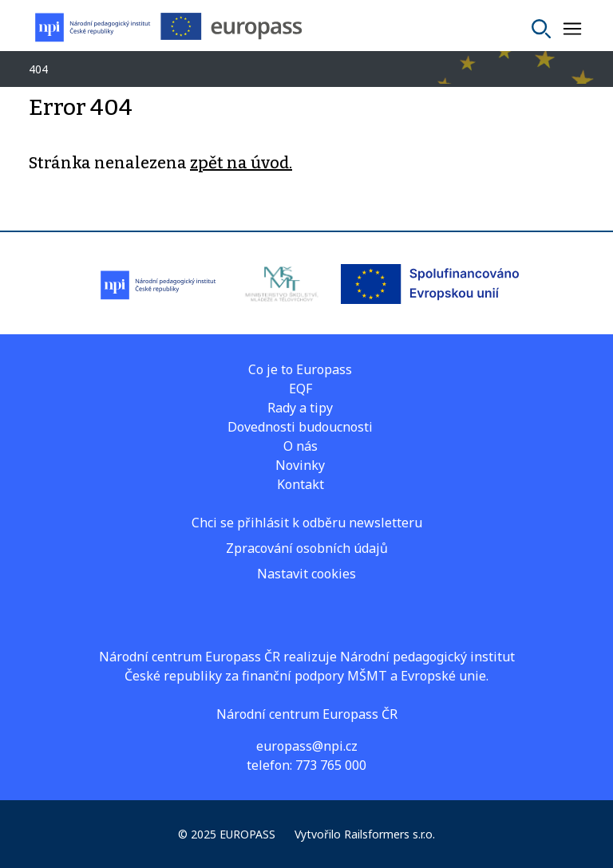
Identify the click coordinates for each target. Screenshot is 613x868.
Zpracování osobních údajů (307, 548)
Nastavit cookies (306, 574)
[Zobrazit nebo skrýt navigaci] (572, 29)
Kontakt (301, 484)
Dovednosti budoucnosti (300, 427)
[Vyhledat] (541, 29)
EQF (301, 389)
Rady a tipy (300, 408)
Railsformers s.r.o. (390, 834)
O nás (301, 446)
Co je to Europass (300, 369)
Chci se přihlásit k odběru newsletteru (307, 523)
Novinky (300, 465)
